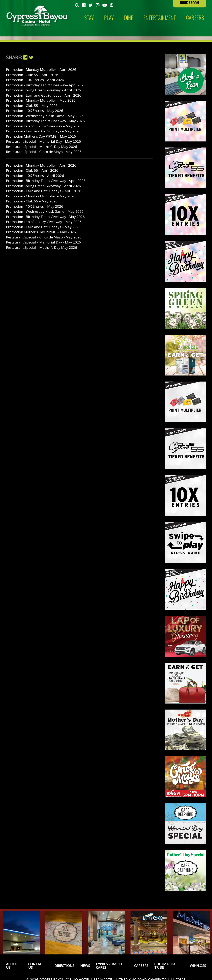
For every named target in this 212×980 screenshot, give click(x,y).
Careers (141, 966)
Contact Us (36, 966)
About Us (12, 966)
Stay (89, 18)
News (85, 966)
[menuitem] (77, 5)
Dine (129, 18)
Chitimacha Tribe (165, 966)
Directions (64, 966)
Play (109, 18)
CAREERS (195, 18)
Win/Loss (198, 966)
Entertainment (160, 18)
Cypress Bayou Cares (109, 966)
